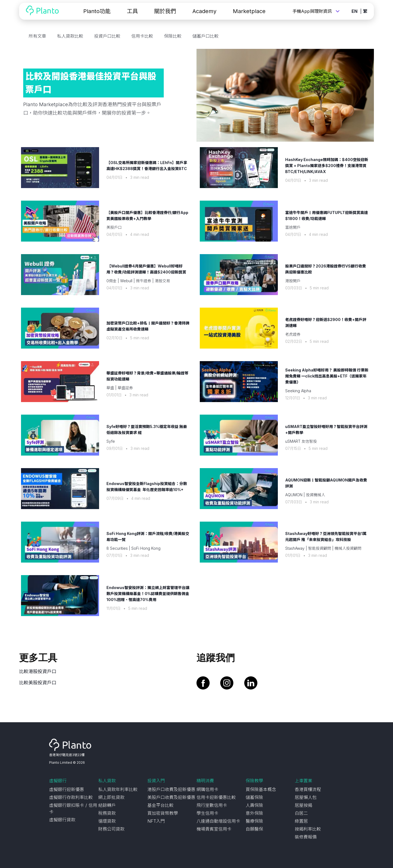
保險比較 (173, 36)
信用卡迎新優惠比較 (216, 797)
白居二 (301, 813)
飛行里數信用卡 (212, 805)
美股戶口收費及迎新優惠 (171, 797)
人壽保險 (254, 805)
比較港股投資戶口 (38, 671)
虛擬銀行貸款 (62, 820)
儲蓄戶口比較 (206, 36)
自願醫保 (254, 829)
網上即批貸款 (111, 797)
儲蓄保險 (254, 797)
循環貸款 (107, 821)
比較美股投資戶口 (38, 683)
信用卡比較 (142, 36)
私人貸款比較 (70, 36)
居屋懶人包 (306, 797)
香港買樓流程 (308, 789)
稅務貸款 (107, 813)
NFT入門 (156, 821)
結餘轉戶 (107, 805)
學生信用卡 (207, 813)
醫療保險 (254, 821)
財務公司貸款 (111, 829)
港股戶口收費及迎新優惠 (171, 789)
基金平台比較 (160, 805)
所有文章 (37, 36)
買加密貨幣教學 (163, 813)
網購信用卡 (207, 789)
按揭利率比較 (308, 829)
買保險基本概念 (261, 789)
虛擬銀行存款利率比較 (71, 797)
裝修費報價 (306, 837)
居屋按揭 (303, 805)
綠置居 (301, 821)
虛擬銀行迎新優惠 (67, 789)
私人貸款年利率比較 (118, 789)
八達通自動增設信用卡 (218, 821)
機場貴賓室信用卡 (214, 829)
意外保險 (254, 813)
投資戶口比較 (107, 36)
